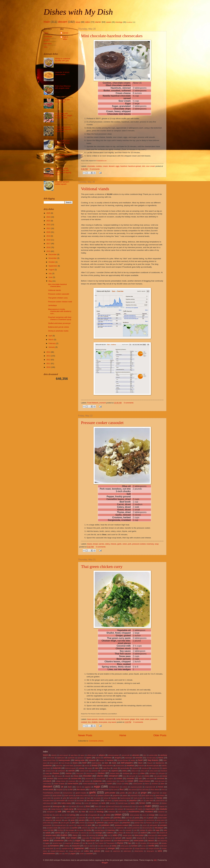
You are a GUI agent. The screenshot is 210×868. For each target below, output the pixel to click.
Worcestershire (49, 853)
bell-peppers (127, 763)
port (97, 825)
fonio (163, 790)
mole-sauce (122, 812)
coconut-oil (89, 778)
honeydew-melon (48, 801)
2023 (49, 221)
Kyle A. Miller (66, 38)
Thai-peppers (110, 843)
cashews (94, 771)
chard (47, 773)
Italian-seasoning (120, 801)
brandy (87, 766)
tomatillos (144, 843)
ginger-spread (69, 795)
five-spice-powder (103, 790)
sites (45, 47)
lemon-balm (155, 803)
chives (76, 776)
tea (84, 843)
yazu (60, 854)
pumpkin (164, 825)
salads (109, 22)
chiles (142, 773)
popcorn (71, 825)
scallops (120, 833)
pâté (145, 818)
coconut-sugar (101, 779)
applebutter (71, 758)
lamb (103, 803)
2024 (49, 217)
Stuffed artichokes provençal (59, 323)
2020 (49, 232)
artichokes (108, 758)
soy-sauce (112, 722)
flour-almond (133, 790)
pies (73, 823)
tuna (99, 846)
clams (140, 776)
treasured (76, 846)
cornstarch (47, 781)
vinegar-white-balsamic (58, 851)
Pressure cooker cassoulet (102, 423)
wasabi (107, 851)
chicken (101, 773)
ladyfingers (95, 803)
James (66, 33)
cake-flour (106, 768)
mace (134, 807)
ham (89, 798)
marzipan (120, 809)
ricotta (89, 830)
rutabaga (142, 830)
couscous (72, 781)
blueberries (47, 765)
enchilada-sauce (114, 787)
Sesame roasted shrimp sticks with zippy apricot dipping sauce (63, 171)
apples (89, 758)
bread (95, 544)
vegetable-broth (66, 849)
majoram (162, 807)
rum (135, 830)
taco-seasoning (162, 841)
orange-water (163, 815)
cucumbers (101, 784)
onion (125, 544)
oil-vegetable (92, 815)
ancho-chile (153, 755)
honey (159, 798)
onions (144, 815)
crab (80, 781)
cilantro (101, 719)
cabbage (81, 768)
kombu (86, 803)
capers (165, 768)
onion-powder (134, 815)
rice (89, 722)
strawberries (59, 841)
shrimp (101, 835)
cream (105, 166)
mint (143, 166)
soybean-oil (109, 838)
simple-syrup (127, 835)
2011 (49, 363)
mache (140, 807)
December (53, 254)
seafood (144, 833)
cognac (111, 778)
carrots (101, 544)
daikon (147, 784)
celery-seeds (154, 771)
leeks (133, 803)
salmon (58, 833)
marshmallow (110, 809)
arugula (118, 758)
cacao (90, 768)
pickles (56, 823)
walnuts (97, 851)
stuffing (70, 841)
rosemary (150, 544)
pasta (137, 818)
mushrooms (134, 811)
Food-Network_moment (97, 403)
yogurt (73, 853)
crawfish (122, 781)
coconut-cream (63, 778)
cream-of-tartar (59, 784)
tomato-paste (154, 843)
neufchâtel (46, 815)
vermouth (92, 849)
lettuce (74, 806)
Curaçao (119, 784)
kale (55, 803)
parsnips (129, 818)
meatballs (163, 809)
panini (90, 818)
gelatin (122, 793)
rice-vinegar (70, 830)
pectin (91, 820)
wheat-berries (139, 851)
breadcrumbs (120, 766)
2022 (49, 225)
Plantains (149, 823)
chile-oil (135, 773)
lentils (67, 807)
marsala (101, 809)
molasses (112, 812)
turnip (144, 846)
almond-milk (126, 755)
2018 (49, 240)
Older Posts (160, 735)
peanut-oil (49, 820)
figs (66, 790)
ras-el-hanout (109, 828)
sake (165, 830)
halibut (82, 798)
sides (88, 22)
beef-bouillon (97, 763)
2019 (49, 236)
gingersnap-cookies (82, 795)
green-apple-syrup (147, 795)
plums (156, 823)
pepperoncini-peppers (137, 820)
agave (83, 755)
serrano (154, 833)
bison (140, 763)
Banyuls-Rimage (123, 760)
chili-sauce (58, 776)
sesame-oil (163, 833)
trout (94, 846)
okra (101, 815)
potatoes (105, 825)
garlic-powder (110, 793)
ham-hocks (97, 798)
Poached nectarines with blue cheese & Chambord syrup (60, 318)
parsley (118, 818)
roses (121, 830)
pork (130, 544)
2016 (49, 247)
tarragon (77, 843)
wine (160, 851)
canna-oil (136, 768)
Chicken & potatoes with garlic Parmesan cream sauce (63, 129)
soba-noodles (162, 835)
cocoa (165, 776)
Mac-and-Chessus (114, 807)
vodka (86, 851)
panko (97, 818)
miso (83, 812)
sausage (99, 833)
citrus (125, 776)
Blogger (105, 863)
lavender (113, 803)
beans (90, 544)
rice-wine (80, 830)
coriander (130, 778)
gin (136, 793)
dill (62, 787)
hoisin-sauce (150, 798)
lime (138, 719)
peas (73, 820)
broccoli (141, 766)
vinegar (111, 848)
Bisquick (150, 763)
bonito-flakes (69, 766)
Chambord (164, 771)
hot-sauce (71, 801)
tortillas (67, 846)
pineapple (91, 823)
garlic (119, 544)
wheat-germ (150, 851)
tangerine (68, 843)
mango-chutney (56, 809)
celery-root (135, 771)
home (46, 33)
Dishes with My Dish (78, 12)
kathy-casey (66, 803)
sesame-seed (51, 835)
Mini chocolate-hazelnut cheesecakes (112, 36)
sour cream (150, 166)
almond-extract (113, 755)
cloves (147, 776)
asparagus (129, 758)
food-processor (68, 793)
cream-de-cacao (160, 781)
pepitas (98, 820)
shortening (92, 835)
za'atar (82, 854)
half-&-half (73, 798)
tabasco (151, 841)
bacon (161, 758)
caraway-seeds (50, 771)
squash (129, 838)
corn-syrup (150, 778)
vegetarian (79, 848)
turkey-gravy (125, 846)
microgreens (51, 812)
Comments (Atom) (96, 741)
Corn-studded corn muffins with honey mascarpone (62, 143)
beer (107, 763)
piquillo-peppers (114, 823)
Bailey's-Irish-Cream (49, 760)
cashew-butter (84, 771)
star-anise (161, 838)
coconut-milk (110, 719)
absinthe (54, 755)
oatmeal (82, 815)
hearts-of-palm (138, 798)
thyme (120, 843)
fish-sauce (125, 719)
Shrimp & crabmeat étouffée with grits (63, 60)
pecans (82, 820)
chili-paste (162, 773)
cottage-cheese (61, 781)
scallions (109, 833)
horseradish (61, 801)
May (50, 281)
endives (125, 787)
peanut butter (162, 818)
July (50, 273)
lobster (104, 807)
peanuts (58, 820)
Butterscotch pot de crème (58, 327)
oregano (48, 818)
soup (78, 22)
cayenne (114, 771)
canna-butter (125, 768)
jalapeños (133, 800)
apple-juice (61, 758)
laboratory (48, 43)
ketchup (78, 803)
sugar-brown (90, 841)
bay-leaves (153, 760)
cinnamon (113, 776)
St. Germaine (150, 838)
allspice (102, 755)
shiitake (84, 835)
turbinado (106, 846)
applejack (80, 758)
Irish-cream (108, 801)
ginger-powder (57, 795)
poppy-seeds (81, 825)
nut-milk (64, 815)
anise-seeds (51, 758)
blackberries (160, 763)
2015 (49, 251)
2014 (49, 352)
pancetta (82, 818)
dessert (63, 22)
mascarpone (130, 809)
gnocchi (93, 795)
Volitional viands (95, 189)
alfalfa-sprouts (92, 755)
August (52, 270)
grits (64, 798)
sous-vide (86, 838)
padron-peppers (71, 818)
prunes (145, 825)
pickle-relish (47, 823)
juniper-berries (160, 801)
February (52, 343)
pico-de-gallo (65, 823)
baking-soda (80, 760)
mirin (76, 812)
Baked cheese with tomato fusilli (62, 101)
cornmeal (161, 778)
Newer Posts (85, 735)
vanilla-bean (163, 846)
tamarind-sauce (58, 843)
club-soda (157, 776)
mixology (119, 22)
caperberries (156, 768)
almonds (136, 755)
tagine (47, 843)
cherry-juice (80, 773)
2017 (49, 244)
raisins (100, 828)
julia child (149, 801)
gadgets (47, 40)
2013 (49, 356)
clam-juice (132, 776)
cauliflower (104, 771)
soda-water (49, 838)
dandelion (155, 784)
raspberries (120, 828)
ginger (132, 719)
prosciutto (136, 825)
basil (140, 760)
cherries (69, 773)
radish (92, 828)
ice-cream (80, 801)
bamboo (102, 760)
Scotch (136, 833)
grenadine (57, 798)
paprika (107, 818)
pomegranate (47, 825)
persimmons (150, 820)
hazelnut (124, 166)
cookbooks (48, 36)
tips (130, 843)
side (109, 835)
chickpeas (126, 773)
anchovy (164, 755)
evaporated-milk (150, 787)
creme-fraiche (73, 784)
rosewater (128, 830)
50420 (45, 755)
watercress (117, 851)
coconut (50, 778)
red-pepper (159, 828)
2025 (49, 213)
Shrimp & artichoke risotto (58, 331)
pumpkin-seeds (52, 828)
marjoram (93, 809)
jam (142, 801)
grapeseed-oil (135, 795)
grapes (125, 795)
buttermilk (57, 768)
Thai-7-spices (99, 843)
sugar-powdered (105, 841)
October (52, 262)
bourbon (79, 766)
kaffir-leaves (47, 803)
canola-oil (145, 768)
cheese (114, 544)
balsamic (92, 760)
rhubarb (45, 830)
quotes (75, 828)
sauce (91, 833)
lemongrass (58, 806)
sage (157, 830)
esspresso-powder (136, 787)
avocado (139, 758)
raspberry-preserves (133, 828)
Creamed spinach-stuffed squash (62, 183)
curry (118, 719)
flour (122, 789)
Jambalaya (52, 305)
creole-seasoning (89, 784)
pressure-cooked (139, 544)
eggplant (87, 787)
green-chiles (47, 798)
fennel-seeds (48, 789)
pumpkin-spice (65, 828)
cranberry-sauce (111, 781)
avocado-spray (151, 758)
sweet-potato (139, 841)
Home (123, 735)
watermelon (127, 851)
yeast (66, 854)
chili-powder (47, 776)
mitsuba (91, 812)
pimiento (82, 823)
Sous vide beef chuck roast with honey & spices (63, 157)
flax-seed (114, 790)
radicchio (85, 828)
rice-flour (60, 830)
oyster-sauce (60, 818)
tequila (90, 843)
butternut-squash (70, 768)
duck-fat (79, 787)
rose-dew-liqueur (100, 830)
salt (66, 833)
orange (152, 815)
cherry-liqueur (90, 773)
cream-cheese (144, 781)
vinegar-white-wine (75, 851)
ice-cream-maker (93, 800)
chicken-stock (115, 773)
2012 (49, 360)
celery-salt (144, 771)
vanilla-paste (49, 849)
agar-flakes (74, 755)
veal (57, 849)
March (51, 340)
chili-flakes (152, 773)
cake (97, 768)
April (51, 336)
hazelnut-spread (134, 166)
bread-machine (108, 766)
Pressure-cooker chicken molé (60, 302)
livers (97, 806)
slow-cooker (139, 835)
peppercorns (122, 820)
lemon (142, 803)
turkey (114, 846)
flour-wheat (155, 790)
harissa (106, 798)
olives (108, 815)
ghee (130, 793)
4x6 (155, 860)
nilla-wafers (56, 815)
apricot (98, 758)
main (47, 22)
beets (114, 763)
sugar (78, 840)
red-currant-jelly (147, 828)
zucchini (89, 853)
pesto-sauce (161, 820)
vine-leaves (102, 849)
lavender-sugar (123, 803)
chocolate (91, 166)
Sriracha (139, 838)
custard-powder (137, 784)
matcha (140, 809)
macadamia (126, 807)
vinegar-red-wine (154, 849)
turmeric (135, 846)
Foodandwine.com (102, 161)
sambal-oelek (74, 833)
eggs (118, 166)
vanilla (151, 846)
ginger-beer (156, 793)
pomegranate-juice (60, 825)
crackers (87, 781)
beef (84, 763)
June (51, 277)
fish (71, 789)
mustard (149, 811)
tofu (137, 843)
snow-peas (103, 722)
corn (140, 778)
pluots (163, 823)
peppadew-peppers (109, 820)
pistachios (126, 823)
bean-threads (66, 763)
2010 (49, 367)
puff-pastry (153, 825)
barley (133, 760)
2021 (49, 228)
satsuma (84, 833)
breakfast (129, 22)
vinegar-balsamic (140, 849)
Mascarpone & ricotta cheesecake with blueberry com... (60, 311)
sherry (75, 835)
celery (107, 544)
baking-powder (64, 760)
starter (98, 22)
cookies (99, 166)
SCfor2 (128, 833)
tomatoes (55, 846)
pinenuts (101, 823)
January (52, 347)
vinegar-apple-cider (126, 849)
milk (59, 811)
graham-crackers (104, 795)
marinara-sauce (82, 809)
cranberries (97, 781)
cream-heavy (47, 784)
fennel (161, 787)
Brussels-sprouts (153, 766)
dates (163, 784)
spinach (118, 838)
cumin (110, 784)
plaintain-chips (139, 823)
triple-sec (87, 846)
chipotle (68, 776)
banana (110, 760)
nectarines (161, 812)
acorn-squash (64, 755)
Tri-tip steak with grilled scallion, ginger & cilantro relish (64, 116)
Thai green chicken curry (102, 566)
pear (66, 820)
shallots (95, 722)
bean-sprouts (92, 719)
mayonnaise (150, 809)
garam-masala (81, 793)
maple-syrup (69, 809)
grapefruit (116, 795)
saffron (150, 830)
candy (115, 768)
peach (151, 818)
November (53, 258)
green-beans (160, 795)
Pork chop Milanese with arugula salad (63, 87)
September (53, 266)
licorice (81, 807)
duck (70, 787)
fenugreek (60, 790)
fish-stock (92, 790)
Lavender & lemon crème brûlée (62, 73)
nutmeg (72, 815)
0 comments (95, 169)
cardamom (62, 771)
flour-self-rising (144, 790)
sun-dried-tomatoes (122, 841)
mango (45, 809)
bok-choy (59, 766)
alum (145, 755)
